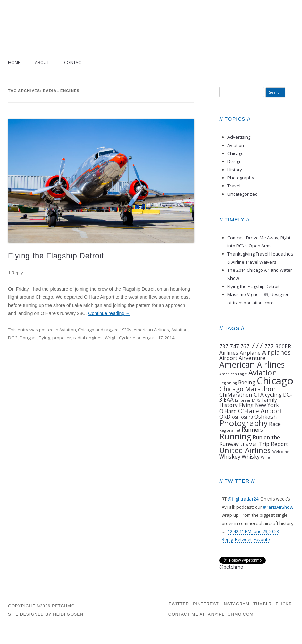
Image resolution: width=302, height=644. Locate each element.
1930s (126, 330)
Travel (234, 186)
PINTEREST (206, 604)
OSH (236, 417)
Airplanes (276, 352)
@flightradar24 (243, 499)
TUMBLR (263, 604)
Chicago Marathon (247, 389)
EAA (229, 400)
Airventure (252, 358)
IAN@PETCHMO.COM (230, 614)
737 (224, 346)
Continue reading (109, 313)
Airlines (229, 353)
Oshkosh (265, 417)
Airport (228, 358)
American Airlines (151, 330)
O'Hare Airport (260, 411)
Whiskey (230, 457)
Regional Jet (230, 430)
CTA (259, 395)
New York (267, 405)
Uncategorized (243, 194)
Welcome (281, 452)
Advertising (239, 137)
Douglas (28, 338)
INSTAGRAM (236, 604)
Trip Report (274, 444)
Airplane (250, 353)
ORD (225, 417)
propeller (62, 338)
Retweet (243, 539)
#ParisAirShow (278, 507)
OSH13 (247, 417)
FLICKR (284, 604)
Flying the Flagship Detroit (56, 256)
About (42, 62)
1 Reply (16, 273)
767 (245, 346)
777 (257, 345)
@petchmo (231, 567)
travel (249, 443)
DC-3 (13, 338)
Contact (74, 62)
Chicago (86, 330)
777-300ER (278, 346)
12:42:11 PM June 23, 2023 (253, 531)
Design (235, 161)
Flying (44, 338)
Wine (266, 457)
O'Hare (228, 411)
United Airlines (245, 450)
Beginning (228, 383)
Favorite (262, 539)
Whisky (251, 457)
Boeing (247, 382)
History (235, 170)
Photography (241, 178)
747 (234, 346)
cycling (273, 395)
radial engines (88, 338)
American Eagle (233, 374)
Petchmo (151, 28)
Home (14, 62)
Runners (252, 430)
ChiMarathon (236, 395)
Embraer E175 (247, 400)
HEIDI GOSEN (68, 614)
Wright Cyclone (120, 338)
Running (235, 436)
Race (275, 424)
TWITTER (179, 604)
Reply (227, 539)
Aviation (68, 330)
